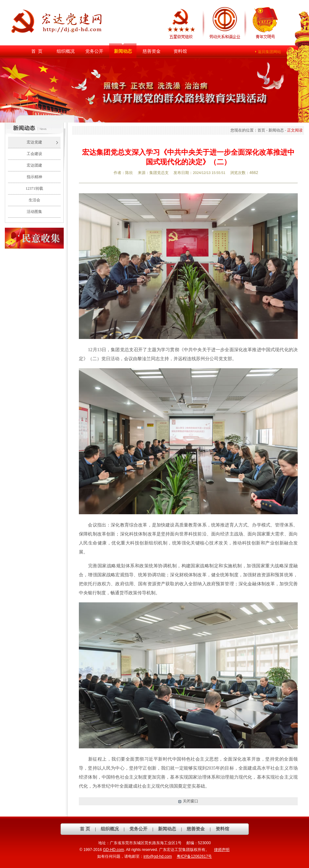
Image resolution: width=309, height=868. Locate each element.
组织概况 (66, 51)
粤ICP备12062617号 (194, 856)
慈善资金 (152, 51)
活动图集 (34, 212)
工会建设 (34, 154)
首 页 (37, 51)
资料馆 (180, 51)
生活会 (34, 200)
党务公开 (94, 51)
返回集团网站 (269, 52)
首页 (261, 130)
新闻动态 (123, 51)
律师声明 (222, 850)
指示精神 (34, 177)
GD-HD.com (113, 850)
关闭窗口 (191, 801)
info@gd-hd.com (158, 856)
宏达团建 (34, 165)
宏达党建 (34, 142)
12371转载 (34, 188)
